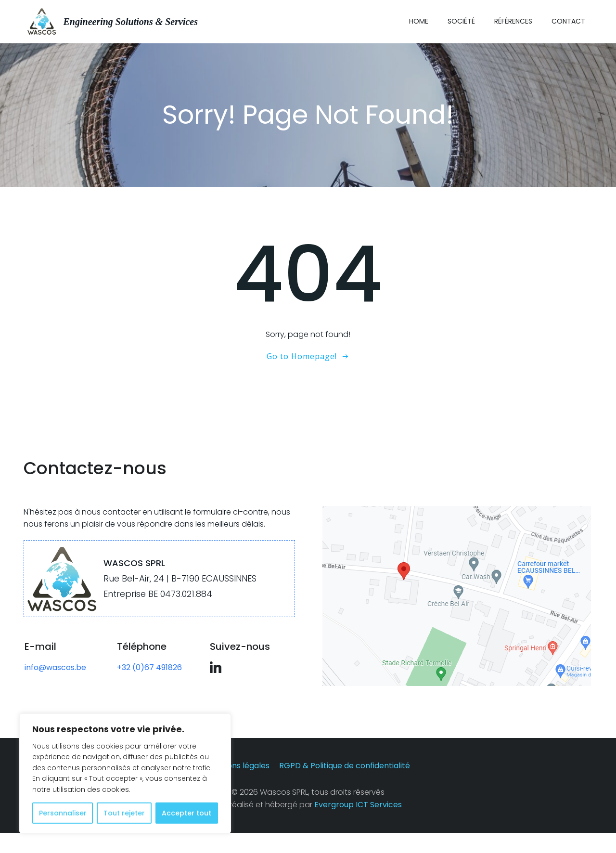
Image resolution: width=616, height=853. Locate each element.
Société (462, 20)
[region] (125, 774)
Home (419, 20)
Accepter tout (186, 813)
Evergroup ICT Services (358, 824)
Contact (569, 20)
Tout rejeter (124, 813)
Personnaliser (63, 813)
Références (514, 20)
